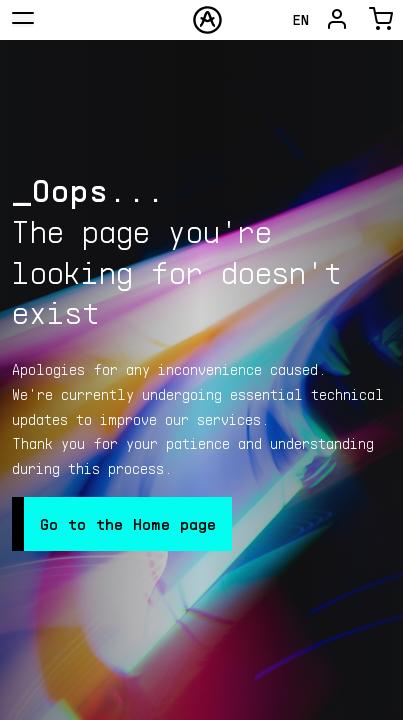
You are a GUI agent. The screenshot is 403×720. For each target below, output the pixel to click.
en (301, 19)
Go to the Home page (128, 523)
